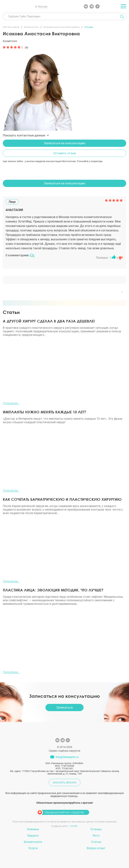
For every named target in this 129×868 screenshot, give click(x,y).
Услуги (33, 848)
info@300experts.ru (67, 757)
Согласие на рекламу (106, 822)
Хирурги (33, 836)
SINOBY (74, 826)
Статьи (96, 842)
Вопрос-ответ (96, 848)
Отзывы (96, 829)
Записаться (65, 708)
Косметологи (33, 842)
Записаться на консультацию (65, 143)
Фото (96, 836)
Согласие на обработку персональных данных (70, 822)
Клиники (33, 829)
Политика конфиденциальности (29, 822)
